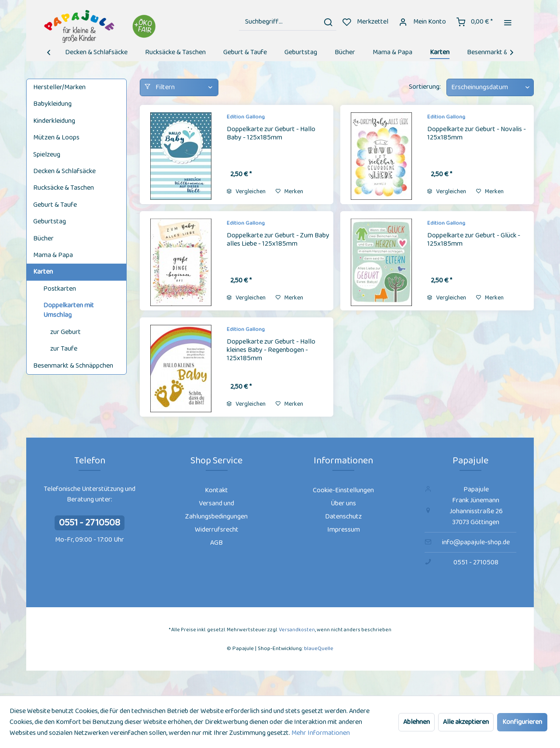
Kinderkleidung (54, 121)
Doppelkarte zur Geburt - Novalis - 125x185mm (477, 134)
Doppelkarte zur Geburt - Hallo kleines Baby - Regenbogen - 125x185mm (271, 351)
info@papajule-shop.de (476, 542)
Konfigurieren (522, 722)
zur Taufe (64, 349)
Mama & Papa (53, 255)
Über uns (343, 503)
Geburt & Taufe (55, 205)
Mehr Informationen (321, 733)
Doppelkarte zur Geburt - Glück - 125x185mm (474, 240)
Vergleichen (246, 191)
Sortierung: (425, 87)
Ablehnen (417, 722)
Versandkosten (297, 630)
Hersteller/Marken (59, 87)
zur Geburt (66, 332)
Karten (43, 272)
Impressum (344, 530)
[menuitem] (288, 22)
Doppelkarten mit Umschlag (69, 310)
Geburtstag (50, 221)
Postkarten (60, 289)
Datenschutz (343, 517)
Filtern (160, 87)
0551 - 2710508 (90, 523)
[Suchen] (328, 22)
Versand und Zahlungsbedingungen (216, 510)
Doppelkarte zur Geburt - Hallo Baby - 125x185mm (271, 134)
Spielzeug (47, 155)
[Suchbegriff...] (288, 22)
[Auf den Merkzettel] (289, 191)
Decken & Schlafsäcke (64, 171)
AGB (216, 543)
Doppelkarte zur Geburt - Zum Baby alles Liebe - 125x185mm (278, 240)
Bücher (43, 238)
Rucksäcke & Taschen (64, 188)
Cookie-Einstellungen (343, 490)
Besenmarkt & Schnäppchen (73, 366)
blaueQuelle (319, 649)
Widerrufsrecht (217, 530)
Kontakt (216, 490)
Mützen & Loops (56, 137)
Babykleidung (52, 104)
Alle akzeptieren (466, 722)
